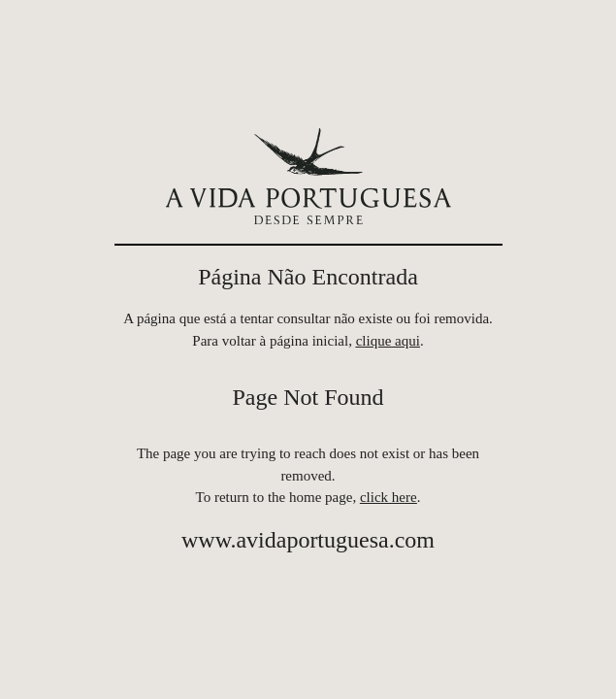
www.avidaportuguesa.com (308, 540)
